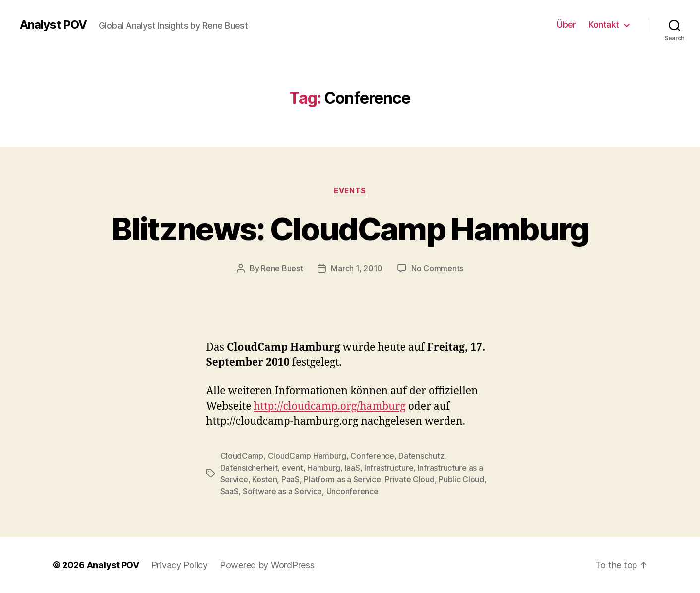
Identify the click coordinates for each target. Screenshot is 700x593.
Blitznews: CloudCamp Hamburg (350, 229)
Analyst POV (53, 25)
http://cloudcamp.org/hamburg (329, 406)
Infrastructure (389, 468)
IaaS (352, 468)
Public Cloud (461, 479)
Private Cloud (410, 479)
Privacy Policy (180, 565)
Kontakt (604, 25)
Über (566, 25)
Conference (372, 456)
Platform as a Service (342, 479)
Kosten (264, 479)
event (292, 468)
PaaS (290, 479)
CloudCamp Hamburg (307, 456)
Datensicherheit (249, 468)
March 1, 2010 (357, 268)
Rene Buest (282, 268)
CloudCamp (242, 456)
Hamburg (324, 468)
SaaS (229, 491)
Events (350, 191)
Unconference (352, 491)
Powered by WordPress (267, 565)
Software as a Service (282, 491)
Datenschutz (421, 456)
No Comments (437, 268)
